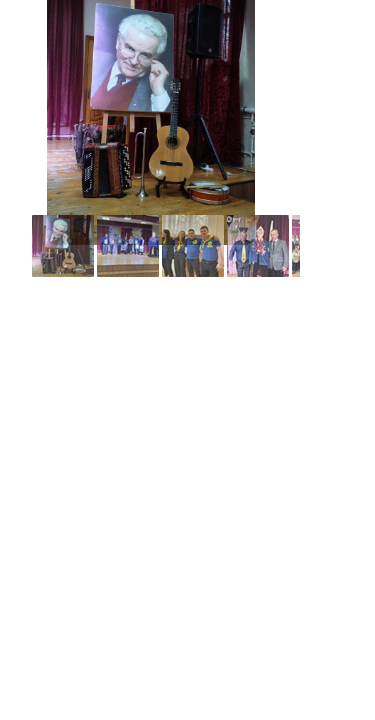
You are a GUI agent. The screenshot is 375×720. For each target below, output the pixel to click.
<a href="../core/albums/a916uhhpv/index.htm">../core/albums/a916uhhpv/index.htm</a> (150, 140)
